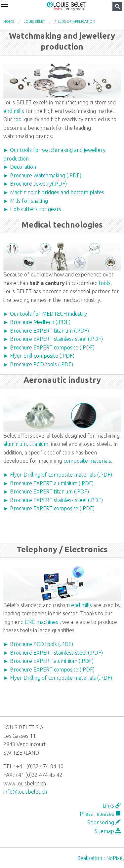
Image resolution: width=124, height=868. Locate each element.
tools (105, 283)
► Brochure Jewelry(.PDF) (35, 184)
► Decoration (20, 167)
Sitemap (108, 831)
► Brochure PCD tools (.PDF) (38, 364)
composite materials (87, 461)
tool (18, 119)
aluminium (15, 444)
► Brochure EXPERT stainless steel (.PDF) (53, 339)
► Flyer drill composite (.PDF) (39, 356)
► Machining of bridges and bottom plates (54, 192)
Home (9, 21)
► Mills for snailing (26, 201)
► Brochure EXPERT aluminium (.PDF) (48, 483)
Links (112, 806)
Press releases (100, 814)
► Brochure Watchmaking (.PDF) (42, 175)
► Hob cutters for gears (32, 209)
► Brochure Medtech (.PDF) (37, 322)
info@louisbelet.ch (25, 792)
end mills (14, 111)
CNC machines (41, 622)
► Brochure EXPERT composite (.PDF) (49, 347)
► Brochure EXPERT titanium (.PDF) (46, 331)
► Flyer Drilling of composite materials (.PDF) (58, 475)
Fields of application (75, 21)
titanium (39, 444)
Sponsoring (104, 822)
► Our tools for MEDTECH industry (45, 314)
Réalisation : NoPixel (101, 858)
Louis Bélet (34, 21)
